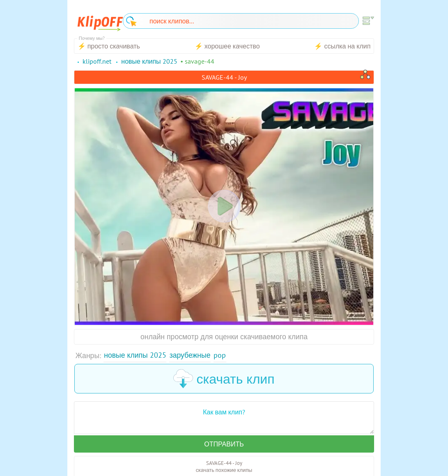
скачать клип (224, 379)
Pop (220, 355)
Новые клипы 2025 (135, 355)
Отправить (224, 444)
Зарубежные (190, 355)
